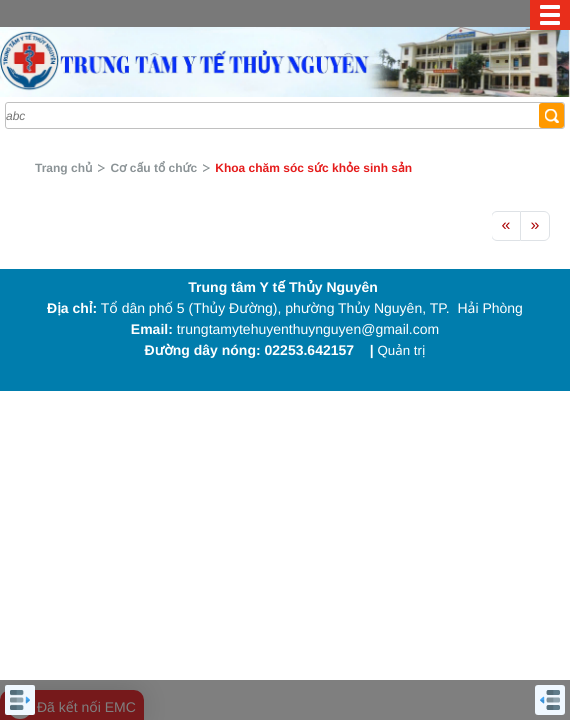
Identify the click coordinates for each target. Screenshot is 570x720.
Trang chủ (63, 168)
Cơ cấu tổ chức (153, 168)
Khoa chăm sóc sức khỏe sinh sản (313, 168)
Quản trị (401, 350)
